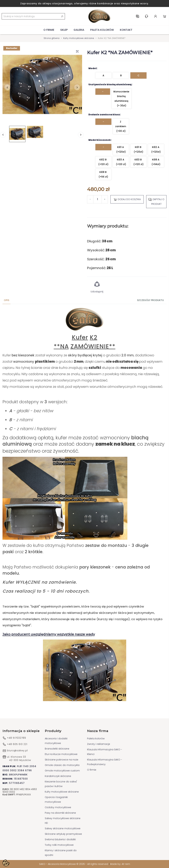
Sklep (64, 30)
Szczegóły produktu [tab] (150, 300)
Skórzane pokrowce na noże (62, 760)
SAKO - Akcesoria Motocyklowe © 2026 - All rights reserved (74, 864)
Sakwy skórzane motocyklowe (63, 828)
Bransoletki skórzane (57, 749)
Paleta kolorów (102, 30)
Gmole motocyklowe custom (62, 771)
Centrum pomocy (147, 16)
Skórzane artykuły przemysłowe (63, 834)
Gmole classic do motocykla (62, 765)
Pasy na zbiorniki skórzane (60, 813)
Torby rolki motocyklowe (59, 845)
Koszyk (165, 16)
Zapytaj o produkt (156, 202)
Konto (156, 16)
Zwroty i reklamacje (99, 744)
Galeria (79, 30)
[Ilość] (97, 199)
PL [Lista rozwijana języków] (138, 16)
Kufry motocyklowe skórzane (62, 792)
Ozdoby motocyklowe (58, 807)
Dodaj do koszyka (127, 199)
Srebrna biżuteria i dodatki (60, 839)
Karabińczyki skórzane (58, 776)
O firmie (49, 30)
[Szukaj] (33, 16)
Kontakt (126, 30)
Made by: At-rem (120, 864)
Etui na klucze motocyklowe (61, 754)
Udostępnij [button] (97, 286)
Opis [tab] (6, 300)
